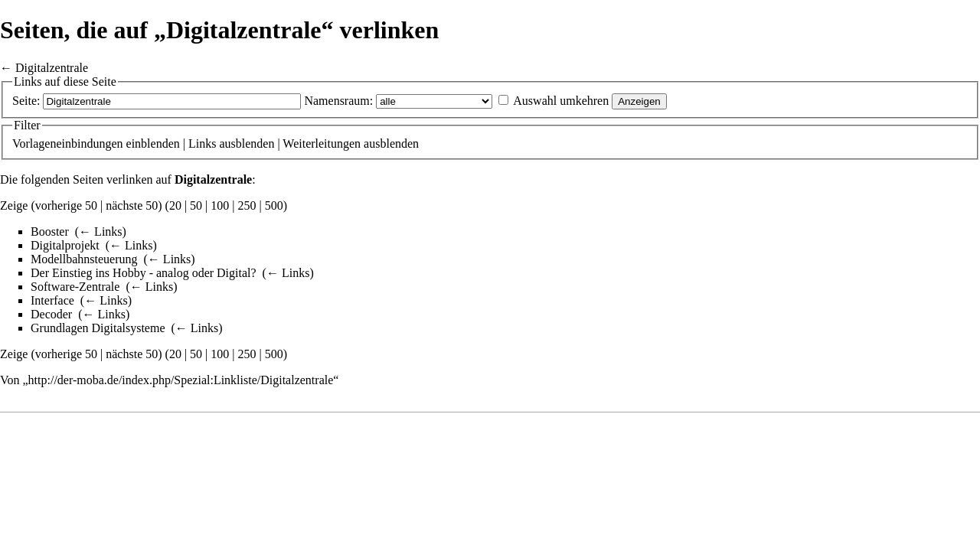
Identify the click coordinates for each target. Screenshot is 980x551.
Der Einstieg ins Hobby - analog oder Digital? (144, 273)
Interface (52, 300)
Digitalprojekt (65, 245)
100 (220, 205)
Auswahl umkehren (561, 101)
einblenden (153, 143)
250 (247, 205)
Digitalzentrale (52, 68)
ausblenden (247, 143)
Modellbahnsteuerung (84, 259)
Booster (50, 231)
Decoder (51, 314)
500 (274, 205)
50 (196, 205)
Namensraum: (338, 101)
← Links (100, 231)
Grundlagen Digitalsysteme (98, 328)
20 (175, 205)
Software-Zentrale (75, 287)
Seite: (26, 101)
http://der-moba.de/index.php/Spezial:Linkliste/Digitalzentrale (181, 380)
